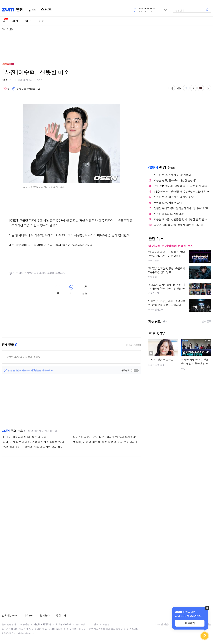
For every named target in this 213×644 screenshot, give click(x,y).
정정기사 (61, 615)
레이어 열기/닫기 (85, 290)
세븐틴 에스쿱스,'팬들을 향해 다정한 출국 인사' (180, 219)
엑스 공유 (193, 88)
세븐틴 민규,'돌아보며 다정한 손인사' (175, 180)
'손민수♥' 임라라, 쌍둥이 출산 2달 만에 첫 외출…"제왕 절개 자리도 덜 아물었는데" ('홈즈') (182, 186)
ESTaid (7, 633)
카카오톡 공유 (201, 88)
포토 (41, 21)
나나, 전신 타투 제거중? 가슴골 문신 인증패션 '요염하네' (36, 442)
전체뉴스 (45, 615)
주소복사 (208, 88)
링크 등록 (206, 322)
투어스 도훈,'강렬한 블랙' (168, 203)
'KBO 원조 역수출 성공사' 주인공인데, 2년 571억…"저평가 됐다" (182, 191)
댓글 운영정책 (134, 345)
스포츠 (46, 10)
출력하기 (179, 88)
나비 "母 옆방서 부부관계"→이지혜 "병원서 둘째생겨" (105, 437)
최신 (15, 21)
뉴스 (32, 10)
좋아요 (6, 89)
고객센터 (94, 624)
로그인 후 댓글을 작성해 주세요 (23, 357)
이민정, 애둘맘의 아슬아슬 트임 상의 (25, 437)
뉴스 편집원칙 (9, 624)
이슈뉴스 (29, 615)
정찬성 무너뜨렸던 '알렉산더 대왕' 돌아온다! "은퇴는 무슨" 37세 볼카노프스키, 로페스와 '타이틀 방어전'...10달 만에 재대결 (182, 208)
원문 (12, 80)
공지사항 (80, 624)
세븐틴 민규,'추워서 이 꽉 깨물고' (173, 175)
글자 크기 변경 (172, 88)
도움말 (106, 624)
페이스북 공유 (186, 88)
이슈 (28, 21)
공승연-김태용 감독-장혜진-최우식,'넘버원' (179, 225)
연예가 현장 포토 (156, 365)
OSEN (5, 80)
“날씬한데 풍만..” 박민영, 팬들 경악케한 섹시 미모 (33, 447)
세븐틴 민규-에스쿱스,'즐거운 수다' (174, 197)
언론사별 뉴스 (9, 615)
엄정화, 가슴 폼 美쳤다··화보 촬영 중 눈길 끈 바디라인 (105, 442)
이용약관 (25, 624)
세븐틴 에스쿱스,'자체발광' (169, 214)
